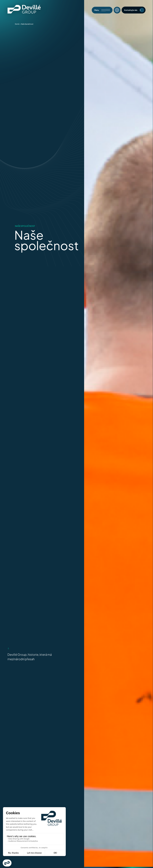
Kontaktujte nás (134, 10)
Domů (17, 24)
